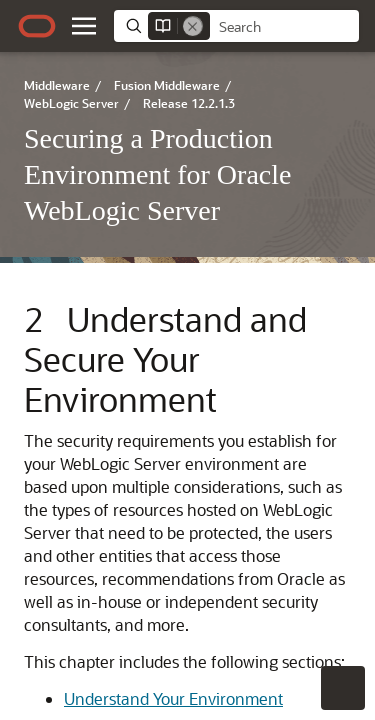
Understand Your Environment (173, 698)
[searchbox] (284, 27)
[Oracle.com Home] (37, 26)
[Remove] (193, 26)
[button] (84, 26)
